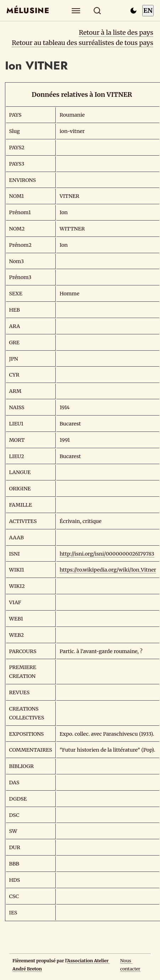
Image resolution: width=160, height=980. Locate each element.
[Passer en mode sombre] (133, 11)
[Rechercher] (97, 10)
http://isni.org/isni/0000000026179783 (107, 554)
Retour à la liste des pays (116, 32)
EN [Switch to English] (148, 10)
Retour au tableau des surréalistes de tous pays (82, 43)
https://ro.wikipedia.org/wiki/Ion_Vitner (108, 570)
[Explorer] (76, 10)
